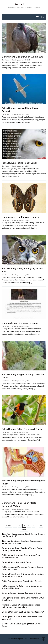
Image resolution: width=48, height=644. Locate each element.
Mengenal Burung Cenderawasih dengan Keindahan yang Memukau (21, 606)
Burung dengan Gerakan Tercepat (20, 323)
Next (24, 529)
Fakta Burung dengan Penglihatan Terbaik (22, 581)
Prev (9, 526)
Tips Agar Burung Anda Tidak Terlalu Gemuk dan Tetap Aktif (23, 535)
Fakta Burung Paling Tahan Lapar (19, 163)
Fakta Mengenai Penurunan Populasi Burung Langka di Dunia (23, 568)
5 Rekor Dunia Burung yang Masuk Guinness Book (23, 625)
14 (41, 526)
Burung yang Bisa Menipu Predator (20, 217)
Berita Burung (24, 4)
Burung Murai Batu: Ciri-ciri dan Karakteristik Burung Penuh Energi (23, 575)
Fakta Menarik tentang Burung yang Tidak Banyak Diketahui (22, 556)
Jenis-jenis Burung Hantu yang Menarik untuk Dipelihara (23, 599)
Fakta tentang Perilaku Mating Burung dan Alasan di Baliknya (22, 587)
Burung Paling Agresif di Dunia (17, 562)
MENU (40, 17)
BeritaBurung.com (17, 639)
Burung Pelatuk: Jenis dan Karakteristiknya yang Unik (22, 618)
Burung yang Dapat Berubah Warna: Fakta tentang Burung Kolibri (22, 549)
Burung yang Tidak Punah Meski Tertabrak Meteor (19, 504)
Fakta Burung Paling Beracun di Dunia (22, 429)
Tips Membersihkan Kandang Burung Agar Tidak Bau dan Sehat (22, 542)
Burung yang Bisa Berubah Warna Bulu (23, 57)
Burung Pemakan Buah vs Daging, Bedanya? (23, 612)
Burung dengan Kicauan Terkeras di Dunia (22, 593)
